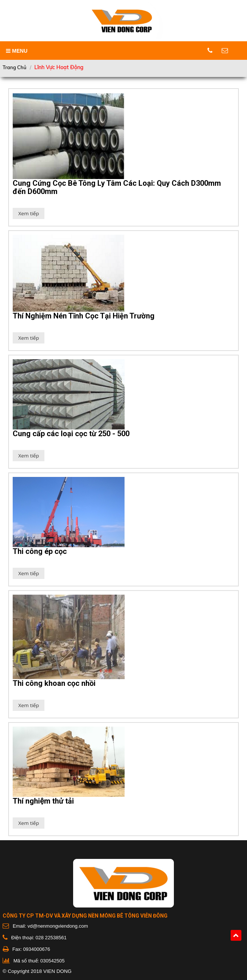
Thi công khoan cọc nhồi (54, 683)
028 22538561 (51, 938)
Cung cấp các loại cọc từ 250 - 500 (71, 434)
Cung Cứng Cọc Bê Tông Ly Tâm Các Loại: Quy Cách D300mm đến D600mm (117, 187)
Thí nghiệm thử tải (43, 801)
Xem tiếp (29, 213)
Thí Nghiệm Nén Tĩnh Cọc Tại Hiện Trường (84, 316)
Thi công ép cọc (40, 551)
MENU (17, 51)
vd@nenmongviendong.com (58, 926)
